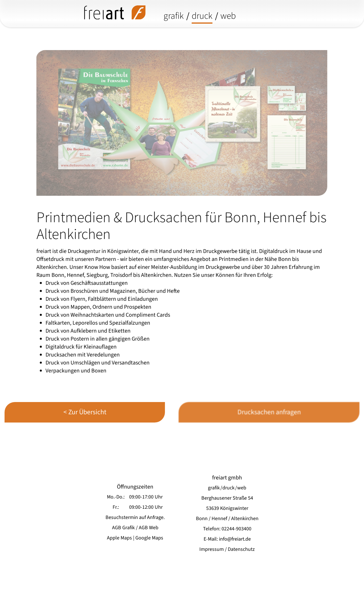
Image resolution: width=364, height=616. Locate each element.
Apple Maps (119, 538)
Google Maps (149, 538)
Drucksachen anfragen (269, 412)
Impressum (212, 549)
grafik (174, 16)
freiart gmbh (227, 478)
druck (202, 16)
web (228, 16)
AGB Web (149, 528)
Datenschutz (241, 549)
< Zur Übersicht (85, 412)
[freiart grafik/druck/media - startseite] (115, 13)
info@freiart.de (235, 539)
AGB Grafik (123, 528)
